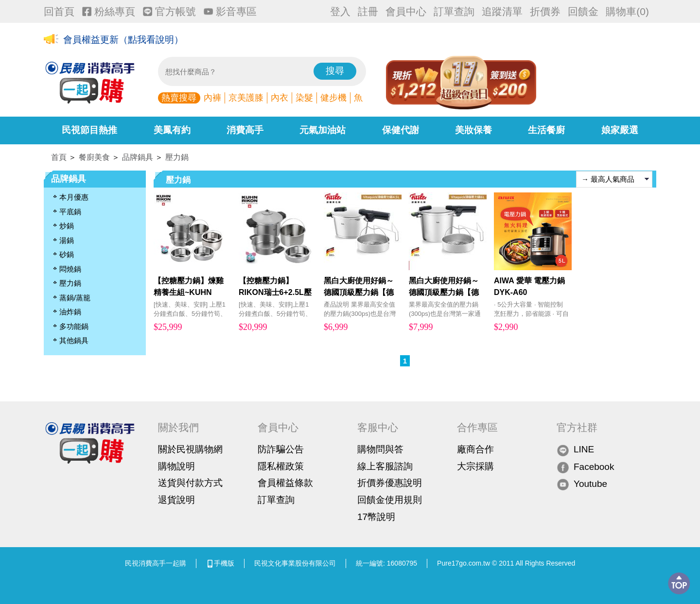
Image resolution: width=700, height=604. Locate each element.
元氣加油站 (323, 130)
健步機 (333, 98)
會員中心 (406, 11)
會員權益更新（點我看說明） (123, 40)
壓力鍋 (177, 157)
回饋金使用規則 (390, 500)
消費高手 (245, 130)
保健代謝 (401, 130)
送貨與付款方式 (190, 483)
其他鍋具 (74, 340)
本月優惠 (74, 197)
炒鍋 (67, 226)
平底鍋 (70, 212)
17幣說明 (376, 517)
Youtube (582, 484)
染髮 (304, 98)
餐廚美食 (94, 157)
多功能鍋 (74, 326)
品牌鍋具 (138, 157)
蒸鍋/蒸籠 (75, 298)
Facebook (585, 467)
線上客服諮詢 (385, 466)
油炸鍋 (70, 312)
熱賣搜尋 (179, 98)
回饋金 (583, 11)
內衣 (280, 98)
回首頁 (59, 11)
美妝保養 (473, 130)
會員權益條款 (285, 483)
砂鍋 (67, 254)
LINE (575, 450)
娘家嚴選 (620, 130)
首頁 (59, 157)
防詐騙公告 (281, 449)
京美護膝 (246, 98)
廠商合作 (475, 449)
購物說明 (176, 466)
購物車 (627, 11)
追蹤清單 (502, 11)
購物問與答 (380, 449)
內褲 (212, 98)
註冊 (368, 11)
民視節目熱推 (89, 130)
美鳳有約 (172, 130)
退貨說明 (176, 500)
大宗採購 (475, 466)
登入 (340, 11)
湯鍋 (67, 240)
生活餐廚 (546, 130)
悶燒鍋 (70, 269)
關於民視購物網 (190, 449)
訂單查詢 (454, 11)
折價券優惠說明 (390, 483)
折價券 (545, 11)
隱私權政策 (281, 466)
